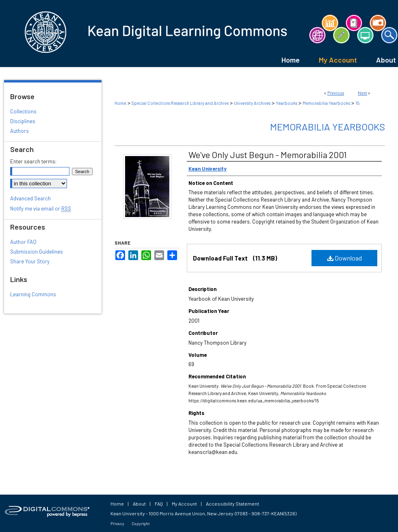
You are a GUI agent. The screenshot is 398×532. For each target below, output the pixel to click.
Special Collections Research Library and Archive (180, 103)
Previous (336, 93)
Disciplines (23, 121)
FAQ (159, 504)
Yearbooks (287, 103)
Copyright (141, 523)
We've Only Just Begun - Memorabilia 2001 (268, 154)
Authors (19, 131)
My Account (184, 504)
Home (120, 103)
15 (357, 103)
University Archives (252, 103)
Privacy (117, 523)
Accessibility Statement (233, 504)
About (139, 504)
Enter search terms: (33, 161)
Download (345, 258)
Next (362, 93)
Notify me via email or (41, 208)
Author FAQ (23, 242)
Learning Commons (33, 294)
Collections (23, 111)
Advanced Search (30, 198)
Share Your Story (30, 261)
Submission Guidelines (37, 252)
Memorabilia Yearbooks (326, 103)
